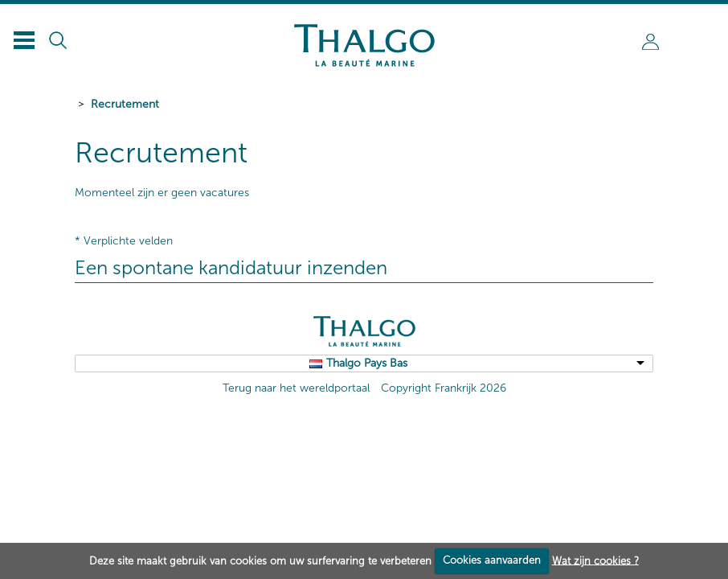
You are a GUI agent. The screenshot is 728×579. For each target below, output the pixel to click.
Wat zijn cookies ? (595, 560)
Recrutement (125, 104)
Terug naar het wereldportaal (296, 388)
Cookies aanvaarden (492, 560)
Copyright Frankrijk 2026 (444, 388)
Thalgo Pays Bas (367, 363)
